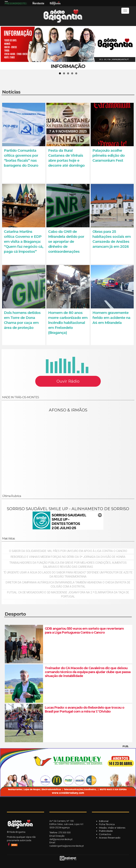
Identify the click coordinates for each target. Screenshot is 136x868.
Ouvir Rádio (68, 381)
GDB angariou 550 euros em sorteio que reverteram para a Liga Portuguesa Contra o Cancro (84, 631)
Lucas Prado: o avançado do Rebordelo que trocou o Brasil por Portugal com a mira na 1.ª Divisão (84, 710)
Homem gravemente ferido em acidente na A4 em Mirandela (111, 318)
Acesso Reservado (110, 838)
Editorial (104, 821)
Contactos (105, 834)
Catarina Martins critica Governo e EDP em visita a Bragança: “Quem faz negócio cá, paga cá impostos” (24, 242)
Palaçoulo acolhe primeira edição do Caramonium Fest (109, 155)
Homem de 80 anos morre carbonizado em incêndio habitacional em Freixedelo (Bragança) (68, 323)
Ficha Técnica (107, 824)
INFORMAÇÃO (68, 66)
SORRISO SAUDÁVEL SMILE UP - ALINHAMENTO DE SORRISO (68, 509)
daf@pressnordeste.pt (61, 839)
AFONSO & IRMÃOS (68, 410)
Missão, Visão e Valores (112, 828)
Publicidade (106, 831)
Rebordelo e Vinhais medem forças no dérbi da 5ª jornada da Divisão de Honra (68, 557)
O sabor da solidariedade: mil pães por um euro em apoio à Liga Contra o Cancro (68, 551)
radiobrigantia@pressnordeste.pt (67, 846)
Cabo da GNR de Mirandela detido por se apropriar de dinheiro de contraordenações (66, 242)
